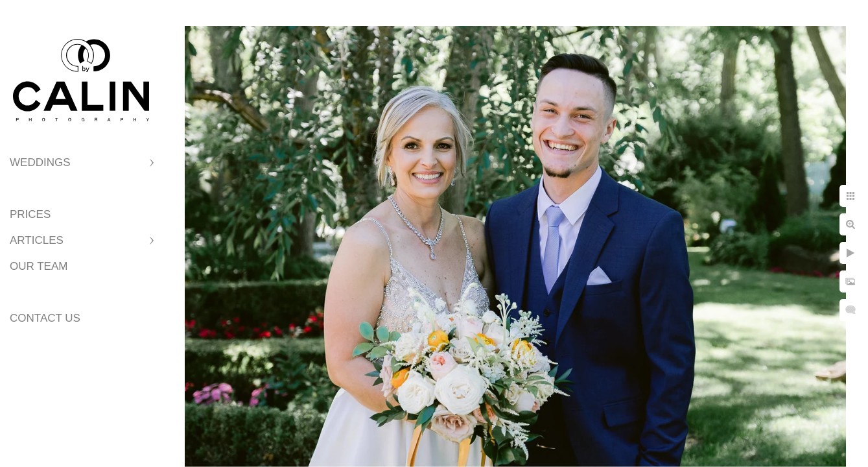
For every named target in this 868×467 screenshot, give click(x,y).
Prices (30, 214)
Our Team (39, 266)
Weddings (40, 162)
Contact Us (45, 318)
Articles (37, 240)
